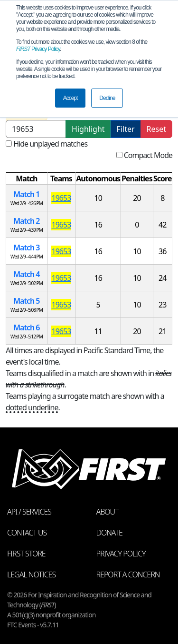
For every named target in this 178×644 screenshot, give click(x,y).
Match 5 (26, 301)
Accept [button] (70, 98)
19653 (61, 198)
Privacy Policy (38, 49)
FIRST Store (26, 554)
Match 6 (26, 327)
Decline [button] (107, 98)
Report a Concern (128, 575)
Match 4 (26, 274)
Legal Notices (31, 575)
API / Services (29, 512)
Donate (109, 533)
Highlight (88, 129)
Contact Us (27, 533)
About (108, 512)
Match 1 (26, 194)
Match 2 (26, 221)
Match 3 (26, 248)
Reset (156, 129)
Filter (126, 129)
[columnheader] (27, 179)
